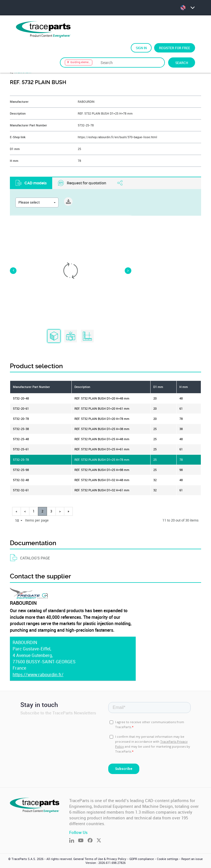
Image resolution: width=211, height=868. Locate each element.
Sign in (141, 48)
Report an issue (192, 859)
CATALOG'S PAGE (30, 558)
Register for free (175, 48)
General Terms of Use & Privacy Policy (100, 859)
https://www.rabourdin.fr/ (38, 675)
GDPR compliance (142, 859)
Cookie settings (168, 859)
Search (182, 63)
